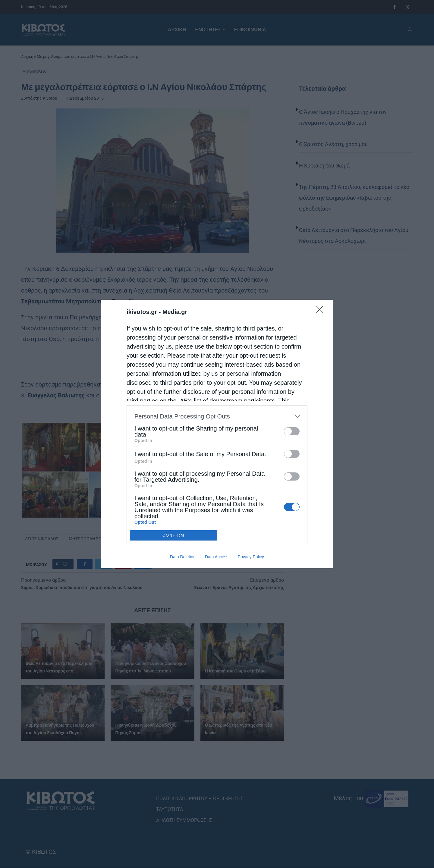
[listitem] (217, 416)
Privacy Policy (251, 557)
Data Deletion (183, 557)
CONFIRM (173, 536)
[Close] (321, 312)
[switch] (292, 431)
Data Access (217, 557)
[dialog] (217, 434)
